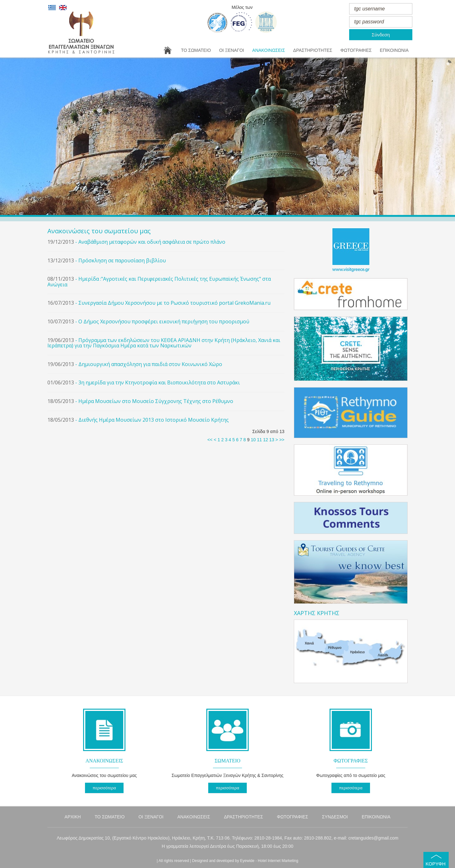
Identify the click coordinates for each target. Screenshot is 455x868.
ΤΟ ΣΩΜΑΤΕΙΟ (196, 50)
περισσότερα (104, 788)
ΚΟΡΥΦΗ (436, 864)
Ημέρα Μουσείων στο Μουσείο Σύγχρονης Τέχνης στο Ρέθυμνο (156, 401)
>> (282, 440)
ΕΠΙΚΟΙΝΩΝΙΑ (394, 50)
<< (210, 440)
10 (253, 440)
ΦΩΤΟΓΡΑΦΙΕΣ (356, 50)
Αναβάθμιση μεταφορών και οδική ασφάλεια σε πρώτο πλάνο (152, 242)
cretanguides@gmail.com (373, 838)
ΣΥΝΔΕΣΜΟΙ (335, 817)
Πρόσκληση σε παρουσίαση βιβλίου (122, 260)
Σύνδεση (381, 35)
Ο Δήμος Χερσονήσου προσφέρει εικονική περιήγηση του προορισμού (164, 321)
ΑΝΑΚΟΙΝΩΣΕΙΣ (269, 50)
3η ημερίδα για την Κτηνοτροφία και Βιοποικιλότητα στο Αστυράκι (159, 382)
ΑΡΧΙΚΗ (73, 817)
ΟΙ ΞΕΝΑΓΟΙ (231, 50)
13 (272, 440)
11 (259, 440)
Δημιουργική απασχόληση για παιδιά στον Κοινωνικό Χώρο (150, 364)
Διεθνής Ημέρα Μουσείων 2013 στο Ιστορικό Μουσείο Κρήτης (154, 420)
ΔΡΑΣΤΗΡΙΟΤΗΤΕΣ (313, 50)
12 (266, 440)
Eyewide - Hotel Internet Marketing (269, 861)
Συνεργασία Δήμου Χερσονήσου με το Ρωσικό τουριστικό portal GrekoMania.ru (174, 303)
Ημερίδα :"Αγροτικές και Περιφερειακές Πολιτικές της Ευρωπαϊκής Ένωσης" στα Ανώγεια (159, 282)
